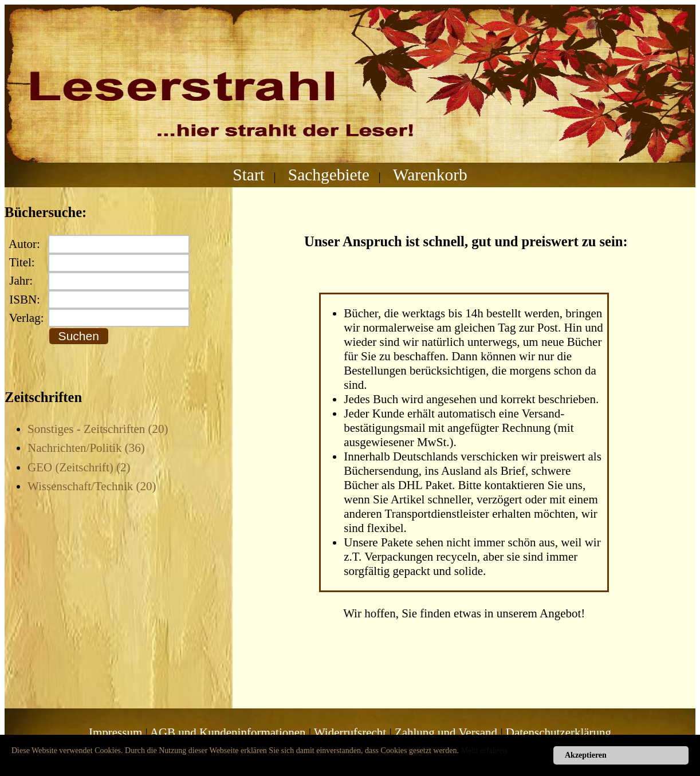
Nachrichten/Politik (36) (86, 448)
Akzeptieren (586, 755)
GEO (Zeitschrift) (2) (79, 467)
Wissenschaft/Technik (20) (92, 486)
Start (249, 175)
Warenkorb (430, 175)
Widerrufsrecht (350, 732)
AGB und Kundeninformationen (228, 732)
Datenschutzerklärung (559, 732)
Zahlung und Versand (446, 732)
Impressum (115, 732)
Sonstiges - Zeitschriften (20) (98, 429)
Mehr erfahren (484, 751)
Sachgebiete (329, 175)
